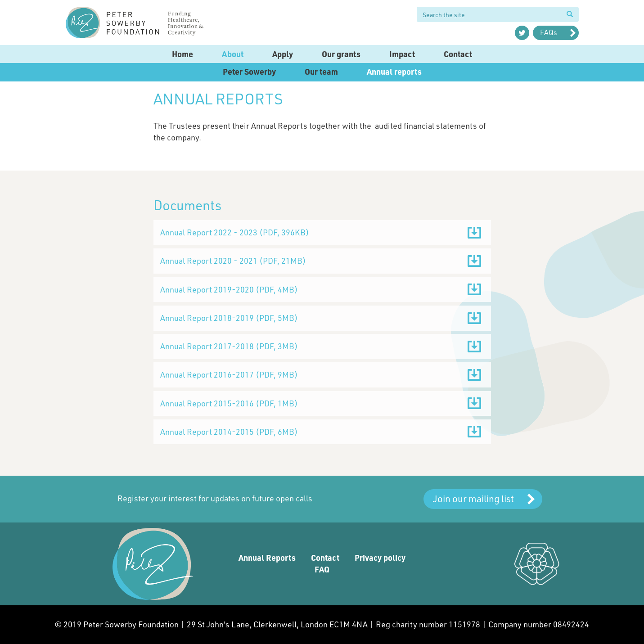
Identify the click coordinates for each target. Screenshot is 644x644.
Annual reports (394, 72)
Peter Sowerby (249, 72)
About (233, 54)
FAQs (549, 32)
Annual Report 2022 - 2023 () (235, 232)
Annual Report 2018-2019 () (229, 318)
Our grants (341, 54)
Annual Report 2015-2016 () (229, 403)
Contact (458, 54)
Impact (402, 54)
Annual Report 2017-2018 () (229, 346)
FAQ (322, 569)
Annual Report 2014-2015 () (229, 432)
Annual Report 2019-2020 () (229, 289)
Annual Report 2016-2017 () (229, 374)
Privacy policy (380, 558)
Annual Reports (267, 558)
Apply (283, 54)
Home (182, 54)
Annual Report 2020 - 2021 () (233, 261)
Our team (321, 72)
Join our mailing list (473, 498)
